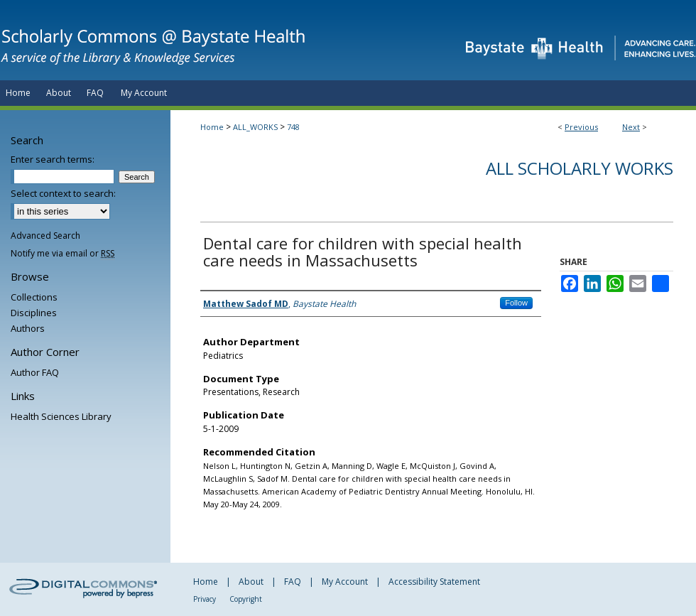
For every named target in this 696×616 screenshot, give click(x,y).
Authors (28, 328)
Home (212, 127)
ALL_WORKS (255, 127)
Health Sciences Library (61, 416)
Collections (34, 297)
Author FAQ (35, 372)
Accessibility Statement (434, 582)
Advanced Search (45, 236)
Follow (516, 303)
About (251, 582)
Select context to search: (63, 193)
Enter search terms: (53, 159)
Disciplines (34, 313)
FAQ (293, 582)
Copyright (246, 599)
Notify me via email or (62, 253)
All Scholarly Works (580, 168)
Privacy (205, 599)
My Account (345, 582)
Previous (581, 127)
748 (293, 127)
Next (631, 127)
